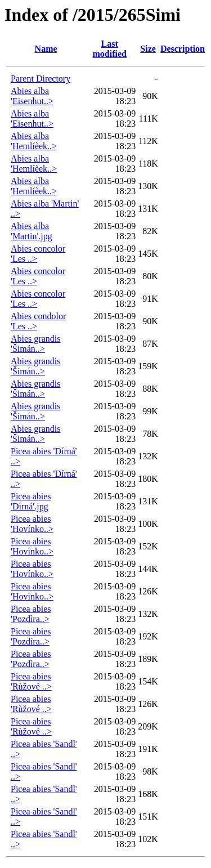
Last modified (110, 49)
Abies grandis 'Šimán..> (35, 344)
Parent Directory (41, 79)
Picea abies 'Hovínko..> (32, 524)
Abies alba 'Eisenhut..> (32, 96)
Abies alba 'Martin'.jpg (32, 231)
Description (183, 49)
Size (148, 49)
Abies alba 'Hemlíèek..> (34, 141)
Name (46, 49)
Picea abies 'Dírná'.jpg (31, 501)
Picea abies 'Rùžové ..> (31, 681)
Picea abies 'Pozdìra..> (31, 614)
